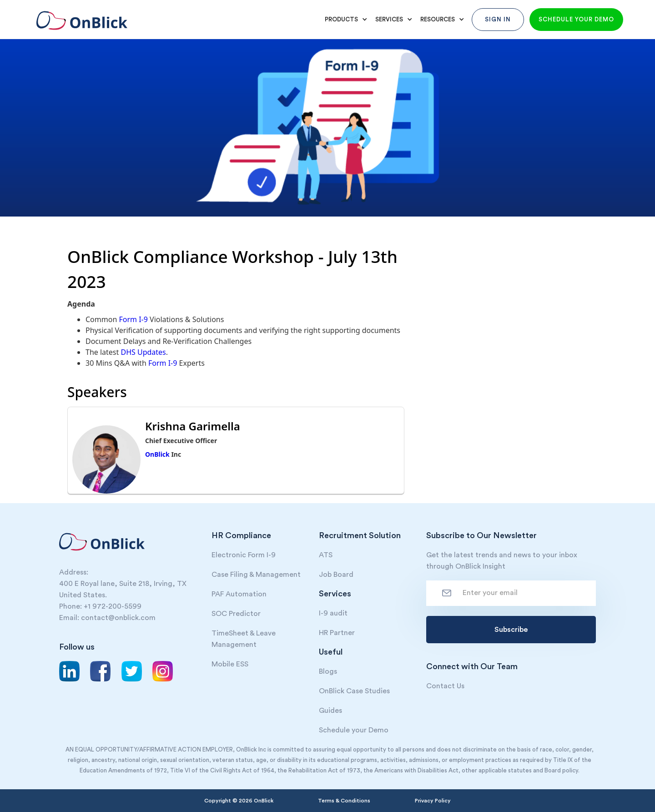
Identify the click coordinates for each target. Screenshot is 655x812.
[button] (345, 20)
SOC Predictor (236, 614)
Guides (330, 711)
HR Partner (337, 633)
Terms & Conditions (344, 801)
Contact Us (445, 686)
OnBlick (157, 454)
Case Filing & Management (256, 575)
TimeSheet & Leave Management (244, 639)
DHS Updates (143, 352)
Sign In (498, 19)
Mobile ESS (230, 664)
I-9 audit (333, 613)
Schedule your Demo (354, 730)
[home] (80, 16)
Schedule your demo (576, 19)
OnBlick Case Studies (354, 691)
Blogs (328, 671)
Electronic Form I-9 (244, 555)
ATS (326, 555)
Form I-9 (133, 319)
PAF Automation (239, 594)
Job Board (336, 575)
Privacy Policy (433, 801)
